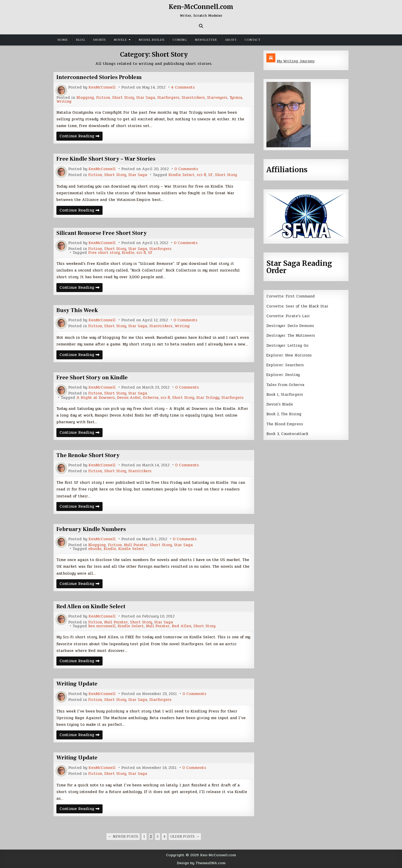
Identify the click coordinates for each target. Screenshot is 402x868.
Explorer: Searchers (285, 365)
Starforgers (168, 98)
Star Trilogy (208, 398)
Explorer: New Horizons (289, 355)
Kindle (128, 253)
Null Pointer (136, 545)
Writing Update (77, 684)
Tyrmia (236, 98)
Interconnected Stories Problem (99, 77)
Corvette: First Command (291, 296)
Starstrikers (193, 98)
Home (63, 40)
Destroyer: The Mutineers (291, 335)
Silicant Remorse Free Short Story (102, 233)
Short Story (123, 98)
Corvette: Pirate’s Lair (288, 316)
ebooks (95, 549)
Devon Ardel (129, 398)
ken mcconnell (102, 626)
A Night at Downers (96, 398)
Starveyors (217, 98)
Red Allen (182, 626)
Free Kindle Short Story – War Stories (106, 159)
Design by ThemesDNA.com (201, 863)
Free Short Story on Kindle (92, 378)
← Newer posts (123, 837)
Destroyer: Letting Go (287, 345)
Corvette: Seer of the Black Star (297, 306)
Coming (180, 40)
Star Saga (146, 98)
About (231, 40)
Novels (120, 40)
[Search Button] (201, 26)
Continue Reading (81, 137)
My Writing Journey (295, 61)
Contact (252, 40)
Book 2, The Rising (284, 414)
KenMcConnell (102, 87)
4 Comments (183, 87)
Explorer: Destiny (283, 375)
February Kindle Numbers (91, 529)
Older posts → (185, 837)
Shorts (99, 40)
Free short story (104, 253)
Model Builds (152, 40)
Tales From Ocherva (285, 385)
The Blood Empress (285, 424)
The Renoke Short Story (88, 455)
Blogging (85, 98)
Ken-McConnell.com (201, 7)
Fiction (103, 98)
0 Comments (186, 169)
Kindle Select (182, 175)
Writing (64, 102)
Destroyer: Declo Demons (290, 326)
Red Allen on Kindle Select (91, 606)
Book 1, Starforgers (285, 394)
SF (210, 175)
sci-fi (201, 175)
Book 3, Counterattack (287, 434)
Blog (80, 40)
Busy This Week (77, 310)
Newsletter (206, 40)
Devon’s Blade (280, 404)
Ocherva (151, 398)
